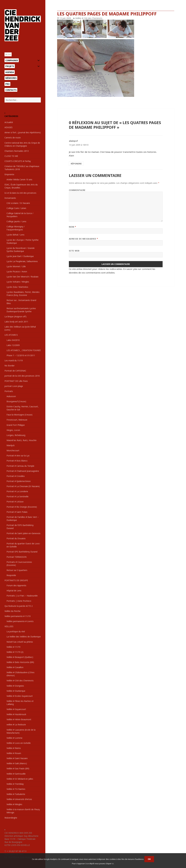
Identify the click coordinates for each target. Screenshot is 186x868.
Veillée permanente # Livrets (20, 621)
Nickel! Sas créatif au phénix (20, 642)
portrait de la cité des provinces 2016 (22, 376)
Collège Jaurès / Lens (16, 221)
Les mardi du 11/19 (14, 360)
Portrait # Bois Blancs (17, 461)
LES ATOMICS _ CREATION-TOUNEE (24, 350)
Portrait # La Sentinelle (18, 496)
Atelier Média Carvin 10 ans (19, 179)
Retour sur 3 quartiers (17, 570)
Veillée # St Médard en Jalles (20, 779)
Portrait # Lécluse (15, 502)
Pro (7, 84)
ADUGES (9, 127)
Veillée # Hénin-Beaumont (19, 719)
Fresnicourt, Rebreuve (17, 420)
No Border (10, 366)
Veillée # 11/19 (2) (15, 652)
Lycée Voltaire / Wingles (18, 282)
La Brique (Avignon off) (15, 316)
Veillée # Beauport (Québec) (20, 657)
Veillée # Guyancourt (16, 709)
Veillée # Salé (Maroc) (17, 763)
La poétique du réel (16, 631)
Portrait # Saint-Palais (17, 512)
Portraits (9, 391)
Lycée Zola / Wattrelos (17, 287)
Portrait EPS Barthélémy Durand (22, 552)
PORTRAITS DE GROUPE (16, 580)
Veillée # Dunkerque (16, 691)
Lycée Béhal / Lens (15, 235)
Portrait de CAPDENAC (15, 371)
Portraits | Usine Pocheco (19, 601)
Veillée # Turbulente (16, 794)
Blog (8, 54)
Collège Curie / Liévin (16, 208)
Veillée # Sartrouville (16, 774)
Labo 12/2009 (13, 345)
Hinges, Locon (13, 430)
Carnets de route (13, 138)
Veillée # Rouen (14, 753)
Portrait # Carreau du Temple (20, 466)
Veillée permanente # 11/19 (18, 616)
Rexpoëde (11, 575)
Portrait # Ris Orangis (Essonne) (22, 507)
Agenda (10, 72)
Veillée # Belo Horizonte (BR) (20, 662)
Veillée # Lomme (14, 738)
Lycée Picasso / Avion (17, 271)
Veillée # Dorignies (15, 686)
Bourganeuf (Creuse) (16, 401)
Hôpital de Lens (14, 591)
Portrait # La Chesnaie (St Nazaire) (23, 486)
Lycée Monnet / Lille (16, 266)
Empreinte (9, 174)
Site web (74, 251)
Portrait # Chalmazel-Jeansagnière (23, 471)
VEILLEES (9, 626)
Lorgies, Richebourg (16, 435)
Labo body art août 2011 (16, 322)
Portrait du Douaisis (16, 538)
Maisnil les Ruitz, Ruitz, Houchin (22, 440)
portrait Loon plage (14, 386)
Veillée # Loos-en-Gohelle (19, 743)
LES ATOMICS (11, 335)
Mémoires (11, 78)
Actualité (9, 122)
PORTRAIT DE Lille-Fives (16, 381)
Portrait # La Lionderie (17, 491)
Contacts (11, 90)
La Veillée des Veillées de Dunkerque (24, 637)
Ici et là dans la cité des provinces (20, 193)
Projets (10, 66)
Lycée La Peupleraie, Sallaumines (22, 261)
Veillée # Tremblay (15, 784)
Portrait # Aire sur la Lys (18, 456)
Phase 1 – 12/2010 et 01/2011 (21, 355)
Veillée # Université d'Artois (19, 799)
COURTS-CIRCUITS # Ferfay (18, 161)
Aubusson (11, 396)
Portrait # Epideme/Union (19, 481)
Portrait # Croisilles (16, 476)
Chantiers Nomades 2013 (17, 151)
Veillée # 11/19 (13, 647)
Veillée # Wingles (14, 804)
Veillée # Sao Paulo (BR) (18, 768)
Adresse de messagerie (83, 239)
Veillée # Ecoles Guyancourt (20, 696)
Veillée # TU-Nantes (16, 789)
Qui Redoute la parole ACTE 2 (19, 606)
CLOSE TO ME (11, 156)
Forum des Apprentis (16, 585)
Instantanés (10, 198)
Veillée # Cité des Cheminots (20, 681)
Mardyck (11, 445)
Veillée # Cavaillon (15, 667)
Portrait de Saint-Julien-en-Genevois (23, 533)
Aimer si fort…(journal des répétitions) (23, 132)
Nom (73, 227)
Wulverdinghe (11, 818)
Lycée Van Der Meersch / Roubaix (22, 277)
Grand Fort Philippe (16, 425)
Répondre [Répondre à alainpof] (76, 164)
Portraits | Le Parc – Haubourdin (22, 596)
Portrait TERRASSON (16, 557)
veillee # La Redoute (16, 724)
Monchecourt (13, 450)
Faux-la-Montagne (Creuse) (19, 415)
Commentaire (77, 190)
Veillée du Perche (12, 611)
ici (113, 864)
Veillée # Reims (14, 748)
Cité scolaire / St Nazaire (18, 203)
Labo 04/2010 (13, 340)
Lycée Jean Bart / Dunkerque (20, 256)
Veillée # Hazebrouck (16, 714)
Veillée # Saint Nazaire (17, 758)
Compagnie (12, 60)
